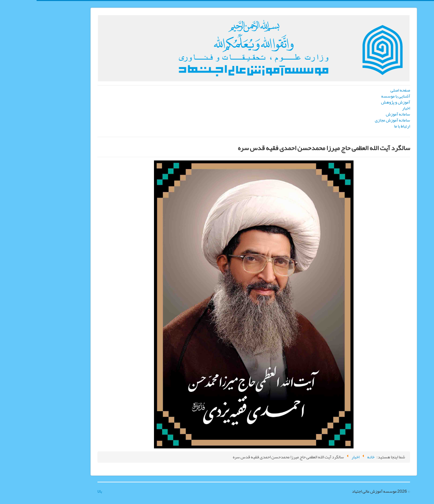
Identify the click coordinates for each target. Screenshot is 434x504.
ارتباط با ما (365, 126)
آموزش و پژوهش (359, 102)
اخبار (369, 108)
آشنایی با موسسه (359, 96)
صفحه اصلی (364, 90)
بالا (63, 491)
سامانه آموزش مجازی (356, 120)
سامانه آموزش (361, 114)
